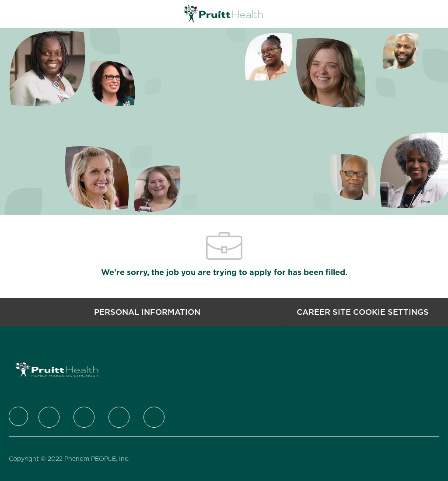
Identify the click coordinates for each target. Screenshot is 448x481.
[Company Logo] (223, 14)
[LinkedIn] (84, 417)
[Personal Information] (147, 312)
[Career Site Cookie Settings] (363, 312)
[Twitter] (49, 417)
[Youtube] (154, 417)
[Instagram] (119, 417)
